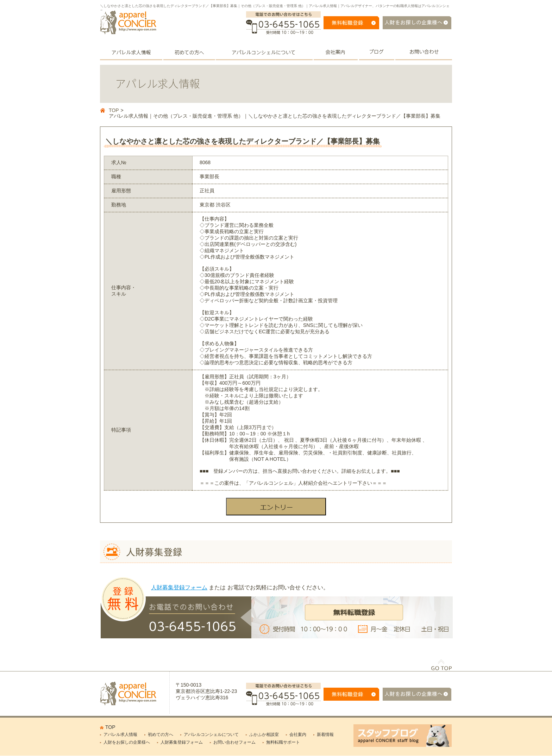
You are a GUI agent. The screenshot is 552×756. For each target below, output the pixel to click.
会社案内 (298, 735)
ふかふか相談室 (264, 735)
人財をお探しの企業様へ (127, 742)
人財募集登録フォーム (179, 587)
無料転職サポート (283, 742)
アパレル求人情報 (120, 735)
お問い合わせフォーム (234, 742)
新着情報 (325, 735)
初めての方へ (161, 735)
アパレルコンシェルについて (211, 735)
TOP (114, 110)
